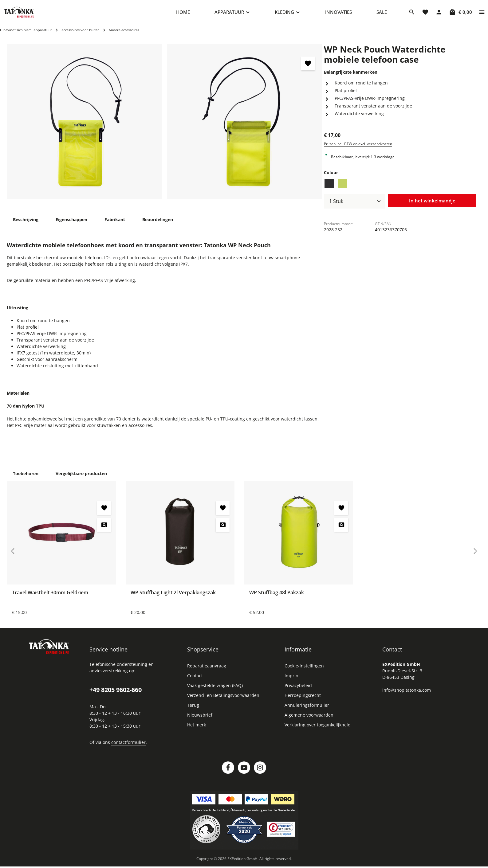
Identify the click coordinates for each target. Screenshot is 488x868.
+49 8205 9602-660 (116, 693)
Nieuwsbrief (200, 719)
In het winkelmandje (432, 205)
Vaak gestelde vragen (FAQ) (215, 689)
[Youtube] (244, 771)
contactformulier (128, 746)
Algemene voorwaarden (309, 719)
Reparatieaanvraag (207, 669)
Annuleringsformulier (307, 709)
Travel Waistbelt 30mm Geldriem (50, 596)
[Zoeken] (412, 14)
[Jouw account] (439, 14)
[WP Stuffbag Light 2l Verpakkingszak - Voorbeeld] (223, 528)
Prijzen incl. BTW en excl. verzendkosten (358, 148)
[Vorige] (13, 555)
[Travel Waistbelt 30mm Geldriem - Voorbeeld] (104, 528)
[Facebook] (228, 771)
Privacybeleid (298, 689)
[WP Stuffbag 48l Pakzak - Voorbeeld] (341, 528)
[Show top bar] (482, 14)
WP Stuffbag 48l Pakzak (277, 596)
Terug (193, 709)
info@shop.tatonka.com (407, 694)
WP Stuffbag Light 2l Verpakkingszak (173, 596)
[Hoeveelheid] (355, 205)
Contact (195, 679)
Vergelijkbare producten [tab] (81, 477)
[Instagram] (260, 771)
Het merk (197, 728)
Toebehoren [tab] (26, 477)
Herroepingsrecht (303, 699)
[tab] (26, 223)
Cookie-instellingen (304, 669)
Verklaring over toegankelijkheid (318, 728)
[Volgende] (475, 555)
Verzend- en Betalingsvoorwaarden (223, 699)
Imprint (292, 679)
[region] (165, 125)
